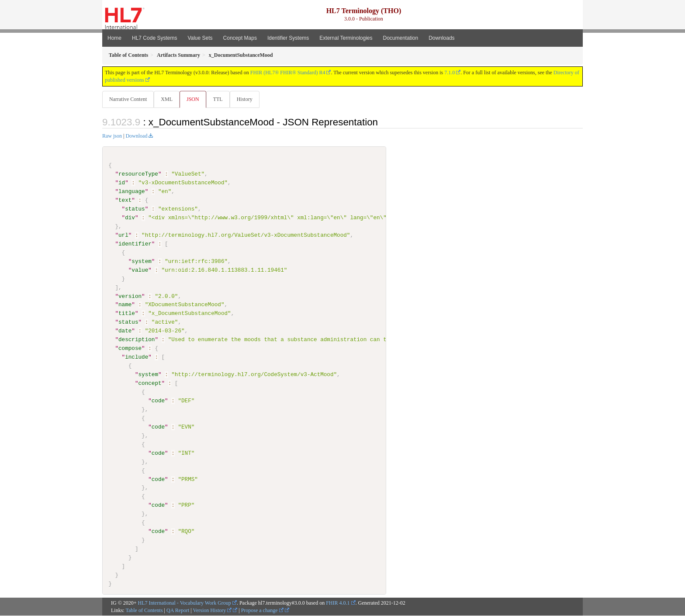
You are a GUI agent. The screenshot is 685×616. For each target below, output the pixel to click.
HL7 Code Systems (154, 38)
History (248, 99)
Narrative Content (128, 99)
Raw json (112, 136)
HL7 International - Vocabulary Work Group (185, 603)
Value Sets (200, 38)
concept (150, 384)
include (137, 357)
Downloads (441, 38)
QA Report (178, 610)
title (127, 314)
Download (136, 136)
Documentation (400, 38)
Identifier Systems (288, 38)
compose (130, 349)
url (123, 235)
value (140, 270)
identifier (135, 244)
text (125, 201)
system (141, 262)
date (125, 331)
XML (168, 99)
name (125, 305)
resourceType (138, 174)
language (132, 192)
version (130, 296)
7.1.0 (450, 73)
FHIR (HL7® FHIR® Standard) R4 (288, 73)
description (137, 340)
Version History (213, 610)
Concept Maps (240, 38)
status (135, 209)
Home (114, 38)
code (158, 401)
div (130, 218)
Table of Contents (144, 610)
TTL (221, 99)
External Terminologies (346, 38)
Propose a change (262, 610)
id (122, 183)
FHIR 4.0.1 (338, 603)
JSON (195, 99)
